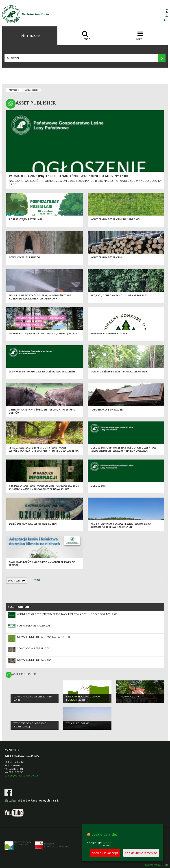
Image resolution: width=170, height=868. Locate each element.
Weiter (37, 580)
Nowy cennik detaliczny (106, 257)
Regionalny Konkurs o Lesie (109, 334)
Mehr (107, 843)
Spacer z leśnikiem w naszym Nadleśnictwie (119, 372)
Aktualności (32, 90)
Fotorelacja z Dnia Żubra (107, 410)
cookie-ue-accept (105, 853)
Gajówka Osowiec (130, 697)
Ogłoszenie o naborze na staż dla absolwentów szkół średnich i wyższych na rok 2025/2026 (123, 449)
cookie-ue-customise (141, 853)
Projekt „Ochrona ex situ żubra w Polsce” (119, 295)
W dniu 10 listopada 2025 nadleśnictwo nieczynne (42, 372)
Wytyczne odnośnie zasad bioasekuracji (30, 725)
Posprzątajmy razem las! (25, 219)
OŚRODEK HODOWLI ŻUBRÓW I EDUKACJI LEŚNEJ (84, 698)
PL (166, 20)
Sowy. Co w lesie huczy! (24, 257)
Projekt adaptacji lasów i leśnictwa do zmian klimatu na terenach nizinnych (121, 525)
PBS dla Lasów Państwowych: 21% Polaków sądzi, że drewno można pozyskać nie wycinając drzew (44, 487)
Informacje (13, 90)
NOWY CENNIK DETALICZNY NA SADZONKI (115, 219)
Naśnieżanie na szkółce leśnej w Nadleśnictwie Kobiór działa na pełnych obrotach (40, 297)
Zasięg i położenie (78, 723)
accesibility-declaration (156, 865)
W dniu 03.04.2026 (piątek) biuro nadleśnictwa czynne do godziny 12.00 (68, 176)
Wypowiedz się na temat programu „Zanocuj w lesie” (44, 334)
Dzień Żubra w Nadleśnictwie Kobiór (33, 524)
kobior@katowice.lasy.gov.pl (21, 775)
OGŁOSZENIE (98, 486)
